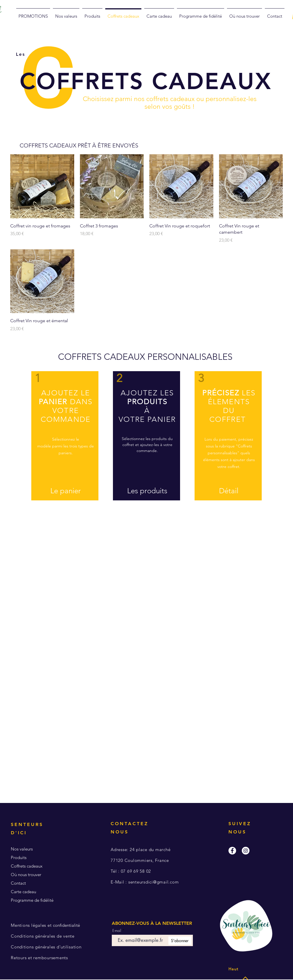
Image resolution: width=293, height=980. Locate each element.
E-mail (117, 931)
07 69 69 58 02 (136, 871)
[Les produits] (147, 491)
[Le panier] (65, 491)
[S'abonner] (180, 941)
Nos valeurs (22, 849)
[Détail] (229, 491)
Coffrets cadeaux (27, 866)
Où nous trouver (26, 875)
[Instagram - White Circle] (246, 851)
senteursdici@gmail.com (154, 882)
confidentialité (46, 925)
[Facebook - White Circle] (232, 851)
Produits (19, 857)
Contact (18, 883)
